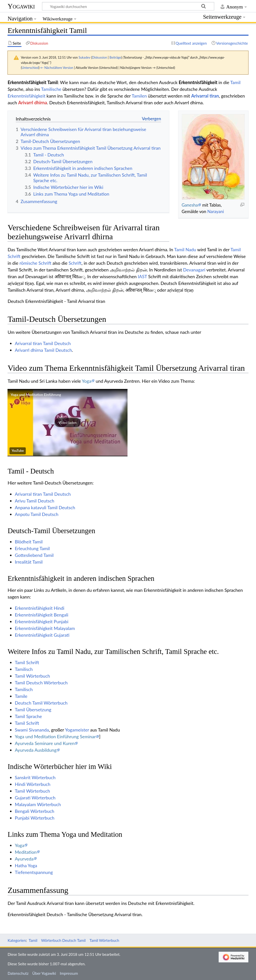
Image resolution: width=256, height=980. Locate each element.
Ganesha (190, 205)
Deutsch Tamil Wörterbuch (41, 703)
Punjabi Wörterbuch (34, 818)
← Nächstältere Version (57, 68)
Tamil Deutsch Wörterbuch (41, 683)
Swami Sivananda (32, 730)
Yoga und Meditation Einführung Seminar (55, 736)
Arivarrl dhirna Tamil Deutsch (43, 350)
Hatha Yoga (26, 865)
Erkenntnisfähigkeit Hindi (39, 608)
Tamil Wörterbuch (32, 676)
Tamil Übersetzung (33, 710)
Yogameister (77, 730)
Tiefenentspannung (34, 872)
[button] (67, 423)
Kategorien (17, 940)
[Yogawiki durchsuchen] (128, 6)
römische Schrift (35, 263)
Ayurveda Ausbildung (36, 750)
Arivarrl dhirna (33, 103)
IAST (142, 276)
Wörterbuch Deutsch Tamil (63, 940)
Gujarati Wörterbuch (35, 798)
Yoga (86, 381)
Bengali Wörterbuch (34, 811)
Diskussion (99, 57)
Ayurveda (24, 859)
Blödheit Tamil (29, 542)
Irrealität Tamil (29, 562)
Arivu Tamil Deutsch (34, 501)
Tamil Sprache (28, 716)
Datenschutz (18, 973)
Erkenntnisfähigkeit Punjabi (41, 621)
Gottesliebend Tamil (34, 555)
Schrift (75, 263)
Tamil (235, 82)
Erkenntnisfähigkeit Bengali (41, 615)
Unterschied (30, 68)
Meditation (26, 852)
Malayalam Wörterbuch (38, 804)
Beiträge (115, 57)
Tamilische (51, 89)
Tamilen (139, 96)
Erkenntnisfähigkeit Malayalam (45, 628)
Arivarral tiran (205, 96)
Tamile (21, 696)
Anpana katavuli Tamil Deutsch (45, 507)
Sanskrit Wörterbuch (35, 777)
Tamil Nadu (185, 249)
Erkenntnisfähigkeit (26, 96)
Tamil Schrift (27, 662)
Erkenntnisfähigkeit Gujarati (42, 635)
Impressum (69, 973)
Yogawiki (21, 6)
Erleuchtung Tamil (32, 548)
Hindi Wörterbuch (32, 784)
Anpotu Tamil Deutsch (36, 514)
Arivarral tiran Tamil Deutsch (43, 343)
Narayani (215, 211)
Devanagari (194, 270)
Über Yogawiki (44, 973)
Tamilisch (24, 669)
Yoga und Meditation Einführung (36, 395)
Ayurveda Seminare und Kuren (45, 743)
